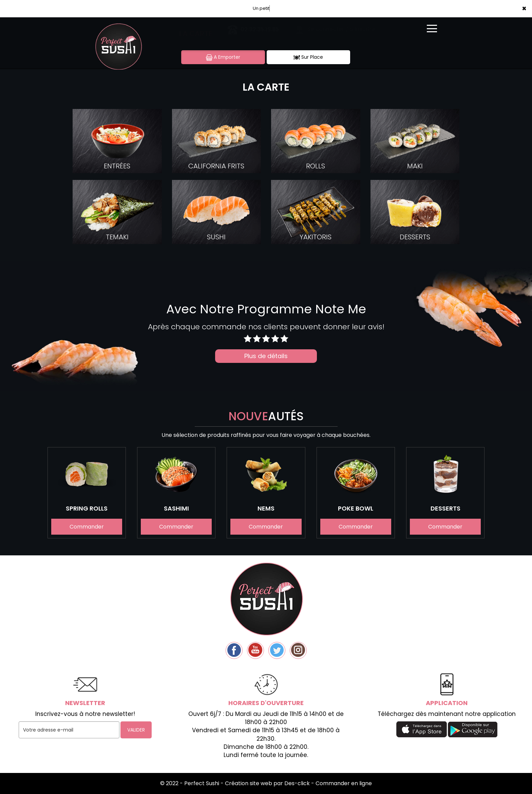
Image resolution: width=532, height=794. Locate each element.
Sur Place (308, 57)
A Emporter (223, 57)
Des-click (297, 783)
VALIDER (136, 730)
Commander (87, 527)
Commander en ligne (344, 783)
